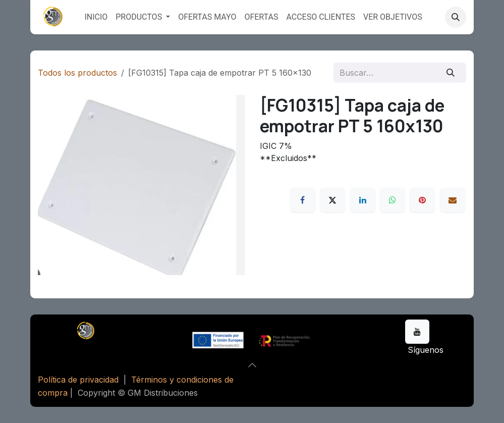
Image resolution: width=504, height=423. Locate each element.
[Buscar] (451, 73)
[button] (456, 17)
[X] (332, 200)
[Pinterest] (422, 200)
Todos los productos (77, 73)
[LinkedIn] (363, 200)
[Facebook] (303, 200)
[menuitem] (96, 17)
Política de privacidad (78, 380)
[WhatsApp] (393, 200)
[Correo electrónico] (453, 200)
